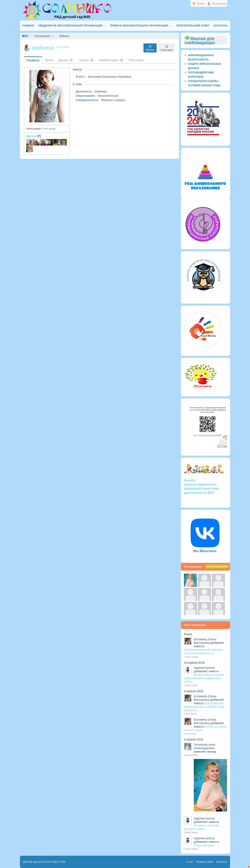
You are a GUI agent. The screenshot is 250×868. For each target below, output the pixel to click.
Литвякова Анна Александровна (204, 746)
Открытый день (204, 845)
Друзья (31, 136)
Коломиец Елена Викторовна (205, 641)
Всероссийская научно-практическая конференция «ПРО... (204, 678)
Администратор (204, 668)
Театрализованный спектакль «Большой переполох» (204, 651)
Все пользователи (217, 567)
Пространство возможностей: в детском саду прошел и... (204, 707)
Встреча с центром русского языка (201, 827)
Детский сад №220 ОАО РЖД (40, 862)
